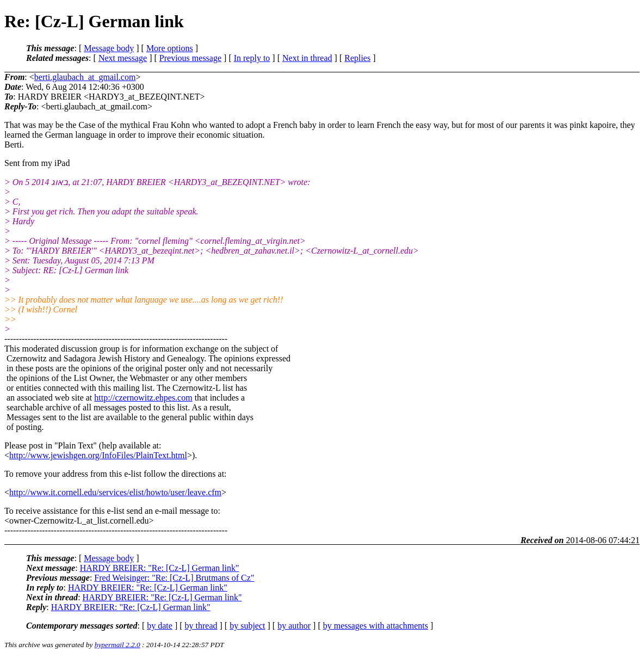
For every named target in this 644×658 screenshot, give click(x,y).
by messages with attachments (376, 626)
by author (294, 626)
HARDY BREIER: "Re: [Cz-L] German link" (160, 568)
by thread (201, 626)
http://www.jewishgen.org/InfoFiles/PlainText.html (98, 455)
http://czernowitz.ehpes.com (143, 398)
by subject (247, 626)
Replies (357, 58)
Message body (109, 48)
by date (160, 626)
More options (170, 48)
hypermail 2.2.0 (117, 645)
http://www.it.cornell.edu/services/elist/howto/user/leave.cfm (115, 492)
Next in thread (307, 58)
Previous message (190, 58)
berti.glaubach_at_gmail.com (85, 77)
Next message (123, 58)
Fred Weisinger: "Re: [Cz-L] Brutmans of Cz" (174, 578)
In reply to (252, 58)
